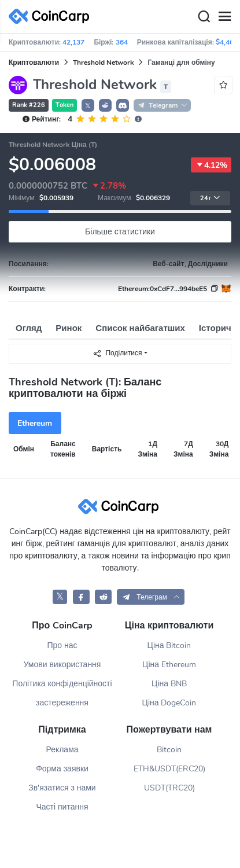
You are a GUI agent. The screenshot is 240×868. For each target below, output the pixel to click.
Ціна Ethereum (169, 665)
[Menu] (224, 17)
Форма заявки (62, 769)
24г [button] (210, 198)
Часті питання (62, 807)
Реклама (62, 750)
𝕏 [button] (88, 106)
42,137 (73, 42)
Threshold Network (103, 62)
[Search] (204, 17)
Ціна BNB (169, 684)
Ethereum (35, 423)
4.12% (211, 165)
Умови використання (62, 665)
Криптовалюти (34, 62)
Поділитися (117, 353)
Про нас (62, 646)
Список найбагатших (140, 328)
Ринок (69, 328)
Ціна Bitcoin (169, 646)
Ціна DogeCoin (169, 703)
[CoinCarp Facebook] (81, 597)
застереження (62, 703)
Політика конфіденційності (62, 684)
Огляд (29, 328)
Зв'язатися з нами (62, 788)
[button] (105, 105)
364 (122, 42)
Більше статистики (120, 232)
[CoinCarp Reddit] (103, 597)
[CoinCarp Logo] (52, 16)
